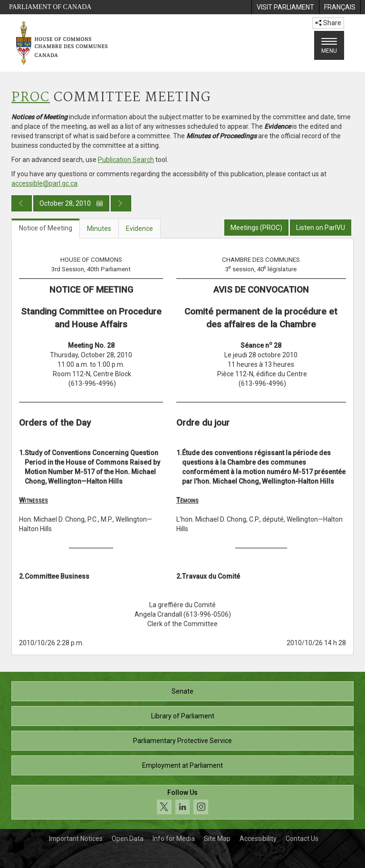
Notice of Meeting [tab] (46, 228)
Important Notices (76, 839)
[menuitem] (285, 7)
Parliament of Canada (50, 7)
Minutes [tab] (99, 229)
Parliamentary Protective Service (182, 741)
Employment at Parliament (182, 765)
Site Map (217, 839)
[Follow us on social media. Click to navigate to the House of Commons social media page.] (182, 802)
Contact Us (302, 839)
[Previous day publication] (22, 203)
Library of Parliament (183, 716)
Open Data (128, 839)
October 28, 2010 (71, 203)
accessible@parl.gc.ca (44, 183)
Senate (182, 691)
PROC (31, 98)
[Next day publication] (121, 203)
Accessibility (258, 839)
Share (328, 23)
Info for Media (174, 839)
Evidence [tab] (139, 229)
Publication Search (126, 160)
